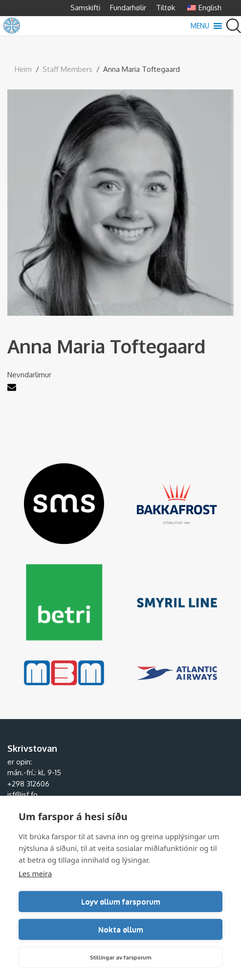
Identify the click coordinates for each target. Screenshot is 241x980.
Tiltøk (165, 8)
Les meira (35, 873)
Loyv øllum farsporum (121, 902)
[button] (200, 26)
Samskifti (85, 8)
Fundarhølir (128, 8)
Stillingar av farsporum (121, 958)
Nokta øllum (121, 929)
